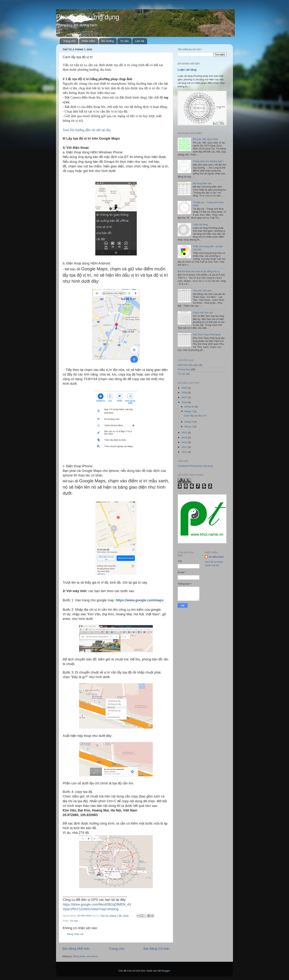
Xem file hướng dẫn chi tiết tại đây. (87, 130)
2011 (185, 452)
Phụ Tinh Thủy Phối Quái (207, 335)
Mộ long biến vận (202, 183)
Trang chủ (69, 41)
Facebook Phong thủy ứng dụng (195, 466)
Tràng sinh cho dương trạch (208, 161)
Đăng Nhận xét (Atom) (85, 956)
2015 (185, 433)
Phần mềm (88, 41)
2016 (185, 402)
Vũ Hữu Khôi (216, 557)
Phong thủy (184, 369)
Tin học (74, 921)
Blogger (166, 971)
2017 (185, 397)
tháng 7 (189, 411)
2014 (185, 438)
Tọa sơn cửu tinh (202, 291)
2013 (185, 442)
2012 (185, 447)
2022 (185, 388)
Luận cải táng (187, 70)
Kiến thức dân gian (188, 365)
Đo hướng (108, 41)
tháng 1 (189, 426)
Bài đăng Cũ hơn (156, 949)
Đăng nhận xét (75, 934)
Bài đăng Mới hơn (76, 949)
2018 (185, 393)
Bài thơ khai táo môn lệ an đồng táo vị (198, 271)
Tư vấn (125, 41)
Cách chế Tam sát (203, 313)
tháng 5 (189, 422)
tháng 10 (190, 407)
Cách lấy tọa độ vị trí (195, 416)
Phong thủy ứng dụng (88, 17)
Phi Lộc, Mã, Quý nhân (205, 139)
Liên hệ (140, 41)
